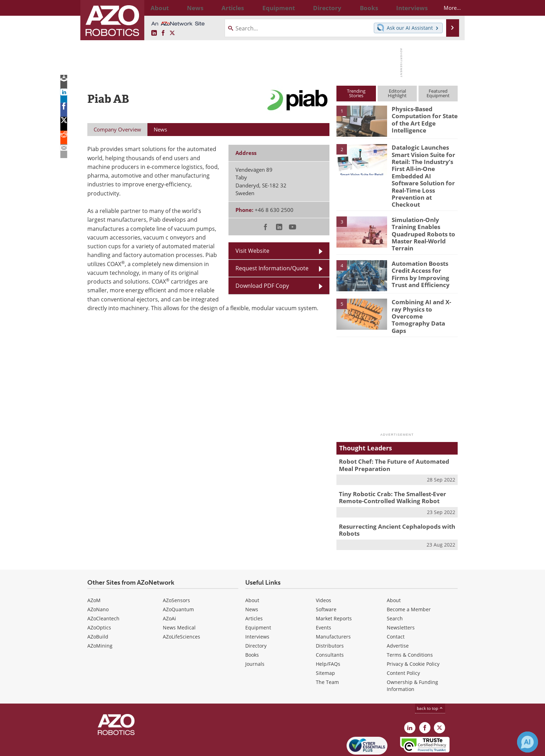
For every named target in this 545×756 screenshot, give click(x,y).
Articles (254, 590)
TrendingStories (356, 93)
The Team (327, 654)
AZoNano (98, 581)
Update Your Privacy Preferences (140, 747)
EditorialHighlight (397, 93)
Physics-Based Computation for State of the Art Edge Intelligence (422, 118)
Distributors (330, 617)
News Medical (179, 599)
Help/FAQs (328, 636)
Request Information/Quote (272, 268)
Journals (255, 636)
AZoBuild (98, 608)
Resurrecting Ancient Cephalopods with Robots (391, 503)
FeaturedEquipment (438, 93)
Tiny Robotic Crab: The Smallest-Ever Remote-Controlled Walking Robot (387, 472)
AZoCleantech (103, 590)
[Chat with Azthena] (528, 742)
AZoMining (100, 617)
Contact (396, 608)
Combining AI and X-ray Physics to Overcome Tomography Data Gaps (423, 290)
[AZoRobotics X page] (172, 33)
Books (252, 626)
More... (446, 8)
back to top (430, 680)
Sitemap (325, 645)
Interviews (257, 608)
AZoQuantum (178, 581)
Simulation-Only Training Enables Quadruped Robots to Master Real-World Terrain (420, 218)
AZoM (94, 572)
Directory (256, 617)
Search (395, 590)
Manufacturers (333, 608)
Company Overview (117, 129)
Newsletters (401, 599)
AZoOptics (99, 599)
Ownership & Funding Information (412, 657)
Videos (324, 572)
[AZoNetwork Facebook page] (163, 33)
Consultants (330, 626)
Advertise (398, 617)
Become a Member (409, 581)
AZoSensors (176, 572)
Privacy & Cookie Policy (413, 636)
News (252, 581)
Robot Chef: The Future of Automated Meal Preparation (396, 441)
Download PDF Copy (262, 286)
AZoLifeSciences (181, 608)
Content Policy (403, 645)
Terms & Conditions (410, 626)
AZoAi (169, 590)
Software (326, 581)
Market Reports (334, 590)
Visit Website (252, 251)
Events (324, 599)
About (252, 572)
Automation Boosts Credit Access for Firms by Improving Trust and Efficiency (423, 255)
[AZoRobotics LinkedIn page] (154, 33)
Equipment (258, 599)
